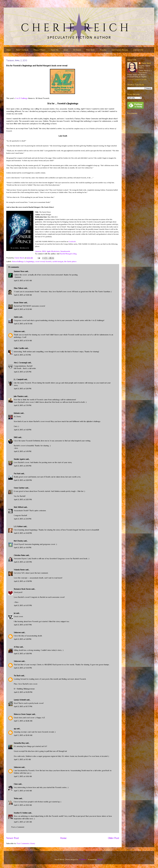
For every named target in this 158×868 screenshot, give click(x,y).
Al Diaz (16, 647)
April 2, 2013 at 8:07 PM (23, 625)
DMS (16, 437)
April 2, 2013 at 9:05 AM (23, 281)
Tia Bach (17, 676)
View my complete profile (137, 79)
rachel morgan (58, 261)
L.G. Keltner (18, 526)
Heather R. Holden (21, 813)
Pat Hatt (17, 474)
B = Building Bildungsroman (24, 689)
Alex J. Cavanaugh (21, 363)
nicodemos (83, 859)
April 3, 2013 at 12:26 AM (23, 721)
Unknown (17, 331)
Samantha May (19, 743)
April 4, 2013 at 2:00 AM (23, 805)
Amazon (38, 251)
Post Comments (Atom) (26, 843)
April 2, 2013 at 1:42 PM (23, 430)
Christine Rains (19, 555)
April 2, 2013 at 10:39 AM (23, 324)
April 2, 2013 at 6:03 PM (23, 605)
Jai (15, 613)
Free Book (90, 50)
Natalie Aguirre (19, 459)
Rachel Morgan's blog (68, 254)
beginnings (30, 261)
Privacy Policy (39, 50)
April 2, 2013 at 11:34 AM (23, 341)
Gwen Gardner (19, 488)
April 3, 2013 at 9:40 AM (23, 791)
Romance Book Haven (22, 589)
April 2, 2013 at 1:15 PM (22, 355)
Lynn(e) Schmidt (20, 700)
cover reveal (40, 261)
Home (9, 50)
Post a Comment (18, 827)
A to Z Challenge (21, 98)
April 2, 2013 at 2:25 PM (23, 499)
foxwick (49, 261)
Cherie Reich (146, 63)
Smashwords (65, 251)
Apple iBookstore (53, 251)
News (66, 50)
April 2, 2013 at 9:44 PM (23, 668)
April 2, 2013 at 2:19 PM (23, 466)
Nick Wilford (18, 507)
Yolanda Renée (19, 570)
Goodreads (72, 241)
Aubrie (16, 317)
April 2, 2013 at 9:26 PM (23, 654)
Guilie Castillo (19, 348)
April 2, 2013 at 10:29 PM (23, 692)
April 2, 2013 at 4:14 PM (23, 547)
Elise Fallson (19, 288)
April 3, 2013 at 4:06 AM (23, 776)
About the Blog (22, 50)
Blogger (100, 859)
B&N (44, 251)
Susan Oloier (19, 303)
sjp (15, 729)
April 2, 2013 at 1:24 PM (23, 389)
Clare (16, 784)
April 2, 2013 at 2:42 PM (23, 533)
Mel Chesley (18, 541)
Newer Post (13, 838)
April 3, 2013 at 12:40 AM (23, 735)
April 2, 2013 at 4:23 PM (23, 562)
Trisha (16, 798)
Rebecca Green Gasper (23, 714)
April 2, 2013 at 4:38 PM (23, 581)
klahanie (17, 413)
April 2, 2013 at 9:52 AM (23, 309)
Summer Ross (19, 271)
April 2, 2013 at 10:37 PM (23, 706)
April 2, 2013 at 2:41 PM (23, 519)
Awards (103, 50)
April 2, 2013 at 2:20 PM (23, 480)
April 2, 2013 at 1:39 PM (23, 405)
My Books (77, 50)
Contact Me (138, 50)
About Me (55, 50)
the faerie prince (70, 261)
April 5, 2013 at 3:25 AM (23, 822)
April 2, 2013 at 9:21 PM (23, 639)
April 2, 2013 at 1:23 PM (23, 372)
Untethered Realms (120, 50)
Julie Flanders (19, 396)
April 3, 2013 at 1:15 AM (22, 759)
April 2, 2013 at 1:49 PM (23, 451)
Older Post (114, 838)
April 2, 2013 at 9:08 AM (23, 295)
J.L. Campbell (19, 379)
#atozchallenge (18, 261)
